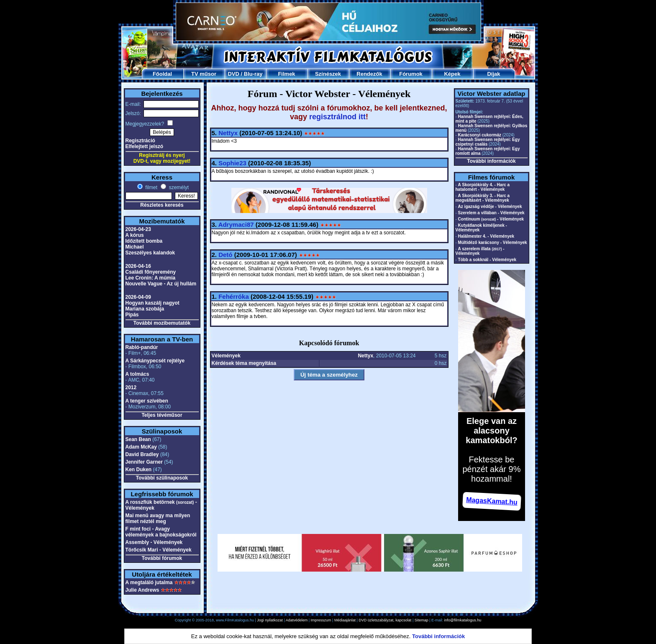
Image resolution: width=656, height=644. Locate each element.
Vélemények (226, 356)
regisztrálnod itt (337, 117)
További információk (491, 161)
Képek (452, 74)
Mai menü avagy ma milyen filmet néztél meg (158, 518)
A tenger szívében (147, 401)
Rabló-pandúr (142, 347)
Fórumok (411, 74)
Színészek (328, 74)
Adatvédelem (297, 620)
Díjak (493, 74)
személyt (178, 187)
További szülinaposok (162, 478)
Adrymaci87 (236, 225)
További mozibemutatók (162, 323)
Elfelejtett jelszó (145, 146)
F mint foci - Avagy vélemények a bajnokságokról (161, 532)
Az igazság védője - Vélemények (490, 207)
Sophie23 (232, 163)
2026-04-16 (138, 266)
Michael (135, 247)
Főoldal (162, 74)
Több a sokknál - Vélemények (487, 260)
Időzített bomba (144, 241)
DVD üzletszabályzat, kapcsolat (385, 620)
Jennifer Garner (144, 462)
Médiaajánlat (345, 620)
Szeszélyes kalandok (150, 253)
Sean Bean (138, 439)
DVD (233, 74)
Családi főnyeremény (151, 272)
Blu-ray (253, 74)
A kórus (135, 235)
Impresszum (321, 620)
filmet (151, 187)
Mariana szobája (145, 309)
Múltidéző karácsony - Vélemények (493, 242)
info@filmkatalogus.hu (463, 620)
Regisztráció (140, 141)
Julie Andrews (142, 590)
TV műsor (204, 74)
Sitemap (422, 620)
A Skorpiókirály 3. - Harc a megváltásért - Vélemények (483, 198)
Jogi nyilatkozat (270, 620)
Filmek (286, 74)
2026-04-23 (138, 229)
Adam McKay (141, 447)
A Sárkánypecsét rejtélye (155, 361)
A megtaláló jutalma (149, 582)
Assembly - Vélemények (154, 542)
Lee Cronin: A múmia (151, 278)
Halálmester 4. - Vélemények (486, 236)
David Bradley (142, 454)
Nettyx (228, 133)
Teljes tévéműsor (162, 415)
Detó (225, 255)
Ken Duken (139, 470)
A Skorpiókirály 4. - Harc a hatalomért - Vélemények (483, 187)
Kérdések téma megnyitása (244, 363)
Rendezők (369, 74)
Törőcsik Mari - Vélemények (159, 550)
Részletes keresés (162, 205)
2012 (131, 387)
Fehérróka (234, 296)
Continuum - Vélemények (491, 219)
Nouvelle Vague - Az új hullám (161, 284)
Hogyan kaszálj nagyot (152, 303)
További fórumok (162, 558)
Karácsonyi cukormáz (480, 135)
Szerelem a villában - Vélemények (491, 213)
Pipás (132, 315)
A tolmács (137, 374)
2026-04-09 (138, 297)
